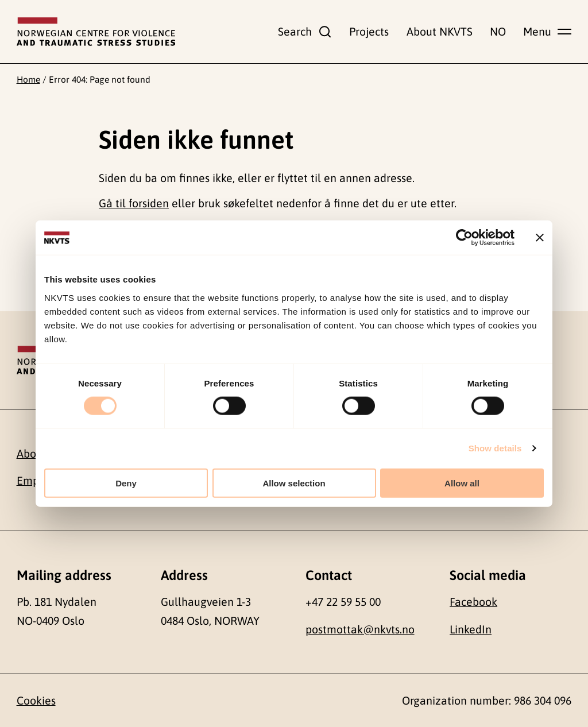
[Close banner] (540, 238)
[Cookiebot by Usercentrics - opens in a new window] (464, 238)
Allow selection (294, 483)
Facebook (473, 602)
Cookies (36, 701)
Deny (126, 483)
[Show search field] (305, 32)
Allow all (462, 483)
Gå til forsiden (134, 203)
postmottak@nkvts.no (360, 629)
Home (28, 79)
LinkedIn (471, 629)
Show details (495, 448)
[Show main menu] (547, 32)
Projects (369, 32)
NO (498, 32)
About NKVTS (440, 32)
